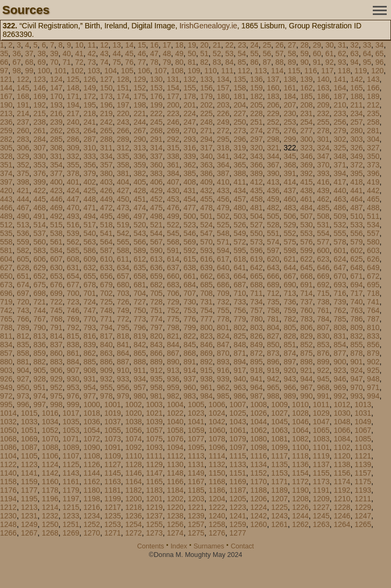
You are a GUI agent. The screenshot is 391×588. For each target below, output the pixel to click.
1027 (279, 413)
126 (90, 79)
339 (190, 156)
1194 (8, 499)
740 (356, 302)
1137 (321, 464)
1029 (321, 413)
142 (356, 79)
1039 (155, 422)
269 (173, 131)
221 (140, 113)
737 (307, 302)
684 (190, 285)
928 (39, 379)
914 (190, 370)
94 (355, 62)
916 (223, 370)
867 (173, 353)
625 (356, 259)
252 (273, 122)
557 (373, 233)
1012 (342, 404)
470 (73, 208)
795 (123, 327)
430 (173, 190)
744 (39, 310)
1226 (300, 507)
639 (206, 268)
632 (90, 268)
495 (106, 216)
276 (290, 131)
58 (292, 54)
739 (340, 302)
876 (323, 353)
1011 (321, 404)
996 (23, 404)
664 (240, 276)
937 (190, 379)
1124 (50, 464)
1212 (8, 507)
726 (123, 302)
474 (140, 208)
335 (123, 156)
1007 (238, 404)
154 (173, 88)
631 (73, 268)
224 (190, 113)
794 (106, 327)
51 (205, 54)
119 (361, 71)
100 (44, 71)
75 (117, 62)
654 (73, 276)
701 (90, 293)
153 (156, 88)
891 (190, 362)
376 (39, 173)
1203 (196, 499)
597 (273, 250)
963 (240, 387)
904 (23, 370)
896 (273, 362)
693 (340, 285)
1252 (92, 524)
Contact (242, 546)
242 (106, 122)
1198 (92, 499)
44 (117, 54)
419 (373, 182)
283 (23, 139)
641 (240, 268)
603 (373, 250)
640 (223, 268)
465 (373, 199)
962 (223, 387)
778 (223, 319)
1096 (217, 447)
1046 (300, 422)
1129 (155, 464)
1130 (175, 464)
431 (190, 190)
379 (90, 173)
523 (190, 225)
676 (56, 285)
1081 (279, 439)
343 (256, 156)
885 (90, 362)
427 (123, 190)
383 (156, 173)
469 (56, 208)
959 (173, 387)
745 (56, 310)
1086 (8, 447)
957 (140, 387)
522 (173, 225)
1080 (258, 439)
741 (373, 302)
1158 (8, 482)
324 (323, 148)
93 (342, 62)
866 (156, 353)
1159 (29, 482)
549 (240, 233)
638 (190, 268)
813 (39, 336)
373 (373, 165)
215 (39, 113)
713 (290, 293)
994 (373, 396)
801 (223, 327)
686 (223, 285)
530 (307, 225)
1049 (363, 422)
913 (173, 370)
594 (223, 250)
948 (373, 379)
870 (223, 353)
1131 (196, 464)
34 (380, 45)
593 (206, 250)
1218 (134, 507)
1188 (258, 490)
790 (39, 327)
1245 (321, 516)
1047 (321, 422)
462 (323, 199)
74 (104, 62)
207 (290, 105)
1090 (92, 447)
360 (156, 165)
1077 (196, 439)
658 (140, 276)
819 (140, 336)
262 (56, 131)
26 (280, 45)
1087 (29, 447)
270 (190, 131)
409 (206, 182)
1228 (342, 507)
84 (229, 62)
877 (340, 353)
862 (90, 353)
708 (206, 293)
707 (190, 293)
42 (92, 54)
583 (39, 250)
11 (92, 45)
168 (23, 96)
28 (305, 45)
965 (273, 387)
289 (123, 139)
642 (256, 268)
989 (290, 396)
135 (240, 79)
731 (206, 302)
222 (156, 113)
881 (23, 362)
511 (373, 216)
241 (90, 122)
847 (223, 345)
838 (73, 345)
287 (90, 139)
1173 (321, 482)
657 (123, 276)
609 (90, 259)
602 (356, 250)
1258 (217, 524)
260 (23, 131)
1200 (134, 499)
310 (90, 148)
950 (23, 387)
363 (206, 165)
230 (290, 113)
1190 (300, 490)
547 (206, 233)
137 (273, 79)
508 (323, 216)
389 (256, 173)
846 (206, 345)
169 (39, 96)
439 (323, 190)
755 (223, 310)
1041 (196, 422)
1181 (113, 490)
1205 (238, 499)
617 (223, 259)
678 (90, 285)
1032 (8, 422)
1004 (175, 404)
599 (307, 250)
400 (56, 182)
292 (173, 139)
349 (356, 156)
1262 (300, 524)
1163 (113, 482)
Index (179, 546)
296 (240, 139)
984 (206, 396)
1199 (113, 499)
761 (323, 310)
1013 (363, 404)
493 (73, 216)
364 (223, 165)
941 (256, 379)
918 (256, 370)
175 (140, 96)
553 (307, 233)
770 (90, 319)
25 (267, 45)
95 (367, 62)
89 (292, 62)
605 (23, 259)
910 (123, 370)
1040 (175, 422)
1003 (155, 404)
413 (273, 182)
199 (156, 105)
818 (123, 336)
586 (90, 250)
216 (56, 113)
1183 (155, 490)
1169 (238, 482)
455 (206, 199)
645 (307, 268)
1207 (279, 499)
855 (356, 345)
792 (73, 327)
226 (223, 113)
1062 (258, 430)
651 (23, 276)
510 (356, 216)
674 (23, 285)
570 (206, 242)
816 (90, 336)
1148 (175, 473)
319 (240, 148)
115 (294, 71)
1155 (321, 473)
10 (79, 45)
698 (39, 293)
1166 (175, 482)
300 (307, 139)
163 (323, 88)
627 (6, 268)
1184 (175, 490)
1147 (155, 473)
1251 (71, 524)
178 (190, 96)
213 (6, 113)
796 (140, 327)
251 (256, 122)
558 (6, 242)
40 (67, 54)
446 (56, 199)
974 (39, 396)
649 (373, 268)
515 (56, 225)
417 (340, 182)
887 (123, 362)
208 (307, 105)
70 (54, 62)
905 (39, 370)
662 (206, 276)
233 (340, 113)
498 (156, 216)
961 (206, 387)
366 (256, 165)
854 (340, 345)
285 (56, 139)
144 (6, 88)
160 (273, 88)
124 (56, 79)
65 (380, 54)
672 (373, 276)
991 (323, 396)
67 (17, 62)
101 (60, 71)
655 (90, 276)
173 (106, 96)
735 (273, 302)
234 (356, 113)
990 (307, 396)
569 (190, 242)
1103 (363, 447)
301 (323, 139)
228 (256, 113)
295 (223, 139)
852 (307, 345)
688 (256, 285)
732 (223, 302)
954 (90, 387)
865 (140, 353)
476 (173, 208)
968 (323, 387)
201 (190, 105)
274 (256, 131)
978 (106, 396)
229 (273, 113)
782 (290, 319)
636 (156, 268)
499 (173, 216)
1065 (321, 430)
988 (273, 396)
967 (307, 387)
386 (206, 173)
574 (273, 242)
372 (356, 165)
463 (340, 199)
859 (39, 353)
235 (373, 113)
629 (39, 268)
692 (323, 285)
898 (307, 362)
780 (256, 319)
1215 (71, 507)
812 (23, 336)
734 (256, 302)
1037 (113, 422)
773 (140, 319)
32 (355, 45)
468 (39, 208)
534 (373, 225)
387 (223, 173)
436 (273, 190)
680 (123, 285)
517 (90, 225)
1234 (92, 516)
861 (73, 353)
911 (140, 370)
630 (56, 268)
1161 (71, 482)
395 (356, 173)
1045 (279, 422)
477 (190, 208)
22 (230, 45)
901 (356, 362)
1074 (134, 439)
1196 (50, 499)
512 (6, 225)
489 (6, 216)
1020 (134, 413)
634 (123, 268)
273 (240, 131)
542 (123, 233)
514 (39, 225)
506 (290, 216)
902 (373, 362)
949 (6, 387)
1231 (29, 516)
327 (373, 148)
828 (290, 336)
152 (140, 88)
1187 (238, 490)
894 (240, 362)
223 (173, 113)
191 (23, 105)
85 (242, 62)
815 (73, 336)
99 (29, 71)
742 (6, 310)
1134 (258, 464)
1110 (134, 456)
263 (73, 131)
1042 (217, 422)
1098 (258, 447)
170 (56, 96)
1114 (217, 456)
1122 (8, 464)
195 (90, 105)
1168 (217, 482)
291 (156, 139)
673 (6, 285)
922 (323, 370)
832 (356, 336)
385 (190, 173)
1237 (155, 516)
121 (6, 79)
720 (23, 302)
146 (39, 88)
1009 (279, 404)
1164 (134, 482)
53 (229, 54)
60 (317, 54)
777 (206, 319)
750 (140, 310)
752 (173, 310)
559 (23, 242)
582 (23, 250)
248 (206, 122)
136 (256, 79)
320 (256, 148)
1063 (279, 430)
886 (106, 362)
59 (305, 54)
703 (123, 293)
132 (190, 79)
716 (340, 293)
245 (156, 122)
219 (106, 113)
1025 (238, 413)
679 (106, 285)
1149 (196, 473)
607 (56, 259)
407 (173, 182)
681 (140, 285)
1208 (300, 499)
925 (373, 370)
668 (307, 276)
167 (6, 96)
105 (127, 71)
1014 (8, 413)
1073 (113, 439)
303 (356, 139)
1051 (29, 430)
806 (307, 327)
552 (290, 233)
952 (56, 387)
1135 (279, 464)
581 (6, 250)
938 (206, 379)
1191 (321, 490)
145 (23, 88)
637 (173, 268)
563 (90, 242)
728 (156, 302)
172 (90, 96)
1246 (342, 516)
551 (273, 233)
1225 (279, 507)
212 (373, 105)
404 (123, 182)
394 (340, 173)
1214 (50, 507)
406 (156, 182)
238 (39, 122)
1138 (342, 464)
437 (290, 190)
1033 (29, 422)
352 (23, 165)
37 (29, 54)
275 (273, 131)
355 (73, 165)
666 (273, 276)
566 (140, 242)
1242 (258, 516)
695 (373, 285)
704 (140, 293)
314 (156, 148)
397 (6, 182)
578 (340, 242)
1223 (238, 507)
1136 (300, 464)
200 (173, 105)
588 (123, 250)
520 (140, 225)
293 (190, 139)
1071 (71, 439)
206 (273, 105)
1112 (175, 456)
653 (56, 276)
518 (106, 225)
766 (23, 319)
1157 (363, 473)
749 (123, 310)
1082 (300, 439)
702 (106, 293)
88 (280, 62)
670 (340, 276)
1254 (134, 524)
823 (206, 336)
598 (290, 250)
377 (56, 173)
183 (273, 96)
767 (39, 319)
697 (23, 293)
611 (123, 259)
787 (373, 319)
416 (323, 182)
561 (56, 242)
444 (23, 199)
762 (340, 310)
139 (307, 79)
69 (42, 62)
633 (106, 268)
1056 (134, 430)
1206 (258, 499)
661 (190, 276)
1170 (258, 482)
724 (90, 302)
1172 (300, 482)
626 (373, 259)
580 (373, 242)
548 (223, 233)
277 (307, 131)
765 (6, 319)
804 (273, 327)
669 (323, 276)
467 (23, 208)
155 (190, 88)
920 (290, 370)
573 (256, 242)
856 (373, 345)
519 (123, 225)
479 (223, 208)
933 (123, 379)
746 (73, 310)
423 (56, 190)
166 (373, 88)
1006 (217, 404)
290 (140, 139)
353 (39, 165)
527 (256, 225)
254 (307, 122)
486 (340, 208)
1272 (134, 533)
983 (190, 396)
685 (206, 285)
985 (223, 396)
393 (323, 173)
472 (106, 208)
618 (240, 259)
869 (206, 353)
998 (56, 404)
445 (39, 199)
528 (273, 225)
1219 (155, 507)
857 (6, 353)
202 (206, 105)
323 (307, 148)
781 (273, 319)
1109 (113, 456)
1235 (113, 516)
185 (307, 96)
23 (242, 45)
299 (290, 139)
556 (356, 233)
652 (39, 276)
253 (290, 122)
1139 (363, 464)
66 (4, 62)
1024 (217, 413)
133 (206, 79)
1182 (134, 490)
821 (173, 336)
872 (256, 353)
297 (256, 139)
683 (173, 285)
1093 (155, 447)
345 (290, 156)
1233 (71, 516)
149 (90, 88)
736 (290, 302)
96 (380, 62)
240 (73, 122)
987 (256, 396)
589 (140, 250)
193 (56, 105)
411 (240, 182)
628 (23, 268)
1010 (300, 404)
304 (373, 139)
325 (340, 148)
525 (223, 225)
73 (92, 62)
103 (94, 71)
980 (140, 396)
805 (290, 327)
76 (130, 62)
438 (307, 190)
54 (242, 54)
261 (39, 131)
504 (256, 216)
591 (173, 250)
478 (206, 208)
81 (192, 62)
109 (194, 71)
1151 (238, 473)
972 (6, 396)
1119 (321, 456)
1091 (113, 447)
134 (223, 79)
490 (23, 216)
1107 (71, 456)
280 (356, 131)
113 (261, 71)
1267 (29, 533)
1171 (279, 482)
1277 (238, 533)
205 (256, 105)
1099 (279, 447)
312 (123, 148)
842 (140, 345)
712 (273, 293)
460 (290, 199)
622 (307, 259)
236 (6, 122)
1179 (71, 490)
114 (277, 71)
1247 (363, 516)
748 (106, 310)
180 (223, 96)
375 (23, 173)
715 (323, 293)
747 (90, 310)
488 (373, 208)
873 (273, 353)
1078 (217, 439)
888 (140, 362)
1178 (50, 490)
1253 (113, 524)
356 (90, 165)
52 (217, 54)
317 (206, 148)
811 (6, 336)
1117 (279, 456)
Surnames (209, 546)
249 (223, 122)
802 (240, 327)
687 (240, 285)
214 (23, 113)
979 (123, 396)
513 (23, 225)
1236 (134, 516)
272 (223, 131)
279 (340, 131)
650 (6, 276)
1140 (8, 473)
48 (167, 54)
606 (39, 259)
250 (240, 122)
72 (79, 62)
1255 (155, 524)
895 (256, 362)
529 (290, 225)
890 (173, 362)
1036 (92, 422)
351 (6, 165)
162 (307, 88)
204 (240, 105)
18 (179, 45)
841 (123, 345)
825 (240, 336)
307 (39, 148)
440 (340, 190)
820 (156, 336)
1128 (134, 464)
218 (90, 113)
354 (56, 165)
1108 (92, 456)
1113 (196, 456)
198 (140, 105)
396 (373, 173)
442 (373, 190)
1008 (258, 404)
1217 (113, 507)
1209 (321, 499)
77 (142, 62)
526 (240, 225)
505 (273, 216)
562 (73, 242)
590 (156, 250)
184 (290, 96)
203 (223, 105)
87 (267, 62)
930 (73, 379)
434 (240, 190)
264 (90, 131)
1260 (258, 524)
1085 (363, 439)
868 (190, 353)
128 (123, 79)
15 (142, 45)
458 (256, 199)
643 (273, 268)
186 (323, 96)
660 (173, 276)
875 (307, 353)
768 (56, 319)
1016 (50, 413)
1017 (71, 413)
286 (73, 139)
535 (6, 233)
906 (56, 370)
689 (273, 285)
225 (206, 113)
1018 (92, 413)
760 (307, 310)
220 (123, 113)
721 (39, 302)
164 (340, 88)
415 (307, 182)
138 (290, 79)
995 (6, 404)
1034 (50, 422)
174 (123, 96)
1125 (71, 464)
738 (323, 302)
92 (329, 62)
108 (177, 71)
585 (73, 250)
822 (190, 336)
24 (254, 45)
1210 (342, 499)
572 (240, 242)
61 (329, 54)
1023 (196, 413)
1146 (134, 473)
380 (106, 173)
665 (256, 276)
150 (106, 88)
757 (256, 310)
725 (106, 302)
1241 (238, 516)
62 (342, 54)
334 (106, 156)
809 (356, 327)
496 (123, 216)
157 (223, 88)
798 (173, 327)
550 (256, 233)
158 (240, 88)
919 (273, 370)
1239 (196, 516)
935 (156, 379)
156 (206, 88)
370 (323, 165)
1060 (217, 430)
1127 (113, 464)
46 (142, 54)
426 (106, 190)
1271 (113, 533)
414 (290, 182)
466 (6, 208)
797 (156, 327)
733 (240, 302)
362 (190, 165)
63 (355, 54)
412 (256, 182)
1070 (50, 439)
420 (6, 190)
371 (340, 165)
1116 (258, 456)
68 (29, 62)
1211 (363, 499)
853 (323, 345)
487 (356, 208)
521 (156, 225)
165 (356, 88)
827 (273, 336)
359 (140, 165)
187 (340, 96)
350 (373, 156)
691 (307, 285)
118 (344, 71)
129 (140, 79)
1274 (175, 533)
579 (356, 242)
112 (244, 71)
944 (307, 379)
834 (6, 345)
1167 (196, 482)
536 (23, 233)
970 (356, 387)
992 (340, 396)
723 (73, 302)
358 (123, 165)
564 (106, 242)
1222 (217, 507)
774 (156, 319)
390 (273, 173)
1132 (217, 464)
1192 (342, 490)
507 (307, 216)
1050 (8, 430)
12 (104, 45)
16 (154, 45)
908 (90, 370)
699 (56, 293)
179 (206, 96)
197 (123, 105)
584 (56, 250)
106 (144, 71)
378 (73, 173)
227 (240, 113)
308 (56, 148)
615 (190, 259)
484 (307, 208)
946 (340, 379)
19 (192, 45)
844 (173, 345)
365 (240, 165)
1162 (92, 482)
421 (23, 190)
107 (160, 71)
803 (256, 327)
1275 (196, 533)
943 (290, 379)
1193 (363, 490)
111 (227, 71)
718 (373, 293)
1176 (8, 490)
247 (190, 122)
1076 (175, 439)
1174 (342, 482)
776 (190, 319)
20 (205, 45)
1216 (92, 507)
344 (273, 156)
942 (273, 379)
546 (190, 233)
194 (73, 105)
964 (256, 387)
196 (106, 105)
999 (73, 404)
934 (140, 379)
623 (323, 259)
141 (340, 79)
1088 (50, 447)
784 (323, 319)
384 (173, 173)
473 (123, 208)
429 (156, 190)
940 (240, 379)
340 (206, 156)
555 (340, 233)
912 (156, 370)
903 (6, 370)
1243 (279, 516)
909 (106, 370)
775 (173, 319)
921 (307, 370)
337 (156, 156)
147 (56, 88)
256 (340, 122)
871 (240, 353)
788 (6, 327)
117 (327, 71)
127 (106, 79)
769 (73, 319)
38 (42, 54)
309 (73, 148)
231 (307, 113)
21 (217, 45)
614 (173, 259)
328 (6, 156)
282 (6, 139)
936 (173, 379)
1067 (363, 430)
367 (273, 165)
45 (130, 54)
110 (210, 71)
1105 (29, 456)
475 (156, 208)
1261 (279, 524)
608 (73, 259)
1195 (29, 499)
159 (256, 88)
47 (154, 54)
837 (56, 345)
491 (39, 216)
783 (307, 319)
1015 (29, 413)
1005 (196, 404)
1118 (300, 456)
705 (156, 293)
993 (356, 396)
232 (323, 113)
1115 (238, 456)
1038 (134, 422)
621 (290, 259)
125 (73, 79)
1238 (175, 516)
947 (356, 379)
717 (356, 293)
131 (173, 79)
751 (156, 310)
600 (323, 250)
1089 (71, 447)
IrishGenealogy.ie (208, 26)
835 (23, 345)
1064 (300, 430)
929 (56, 379)
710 (240, 293)
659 (156, 276)
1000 (92, 404)
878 (356, 353)
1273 (155, 533)
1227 (321, 507)
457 (240, 199)
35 (4, 54)
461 (307, 199)
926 (6, 379)
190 (6, 105)
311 (106, 148)
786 (356, 319)
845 (190, 345)
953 (73, 387)
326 (356, 148)
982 (173, 396)
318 (223, 148)
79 (167, 62)
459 (273, 199)
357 (106, 165)
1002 (134, 404)
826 (256, 336)
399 (39, 182)
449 (106, 199)
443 (6, 199)
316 (190, 148)
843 (156, 345)
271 (206, 131)
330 (39, 156)
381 (123, 173)
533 (356, 225)
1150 (217, 473)
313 (140, 148)
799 (190, 327)
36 (17, 54)
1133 (238, 464)
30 (329, 45)
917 (240, 370)
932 (106, 379)
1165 (155, 482)
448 (90, 199)
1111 (155, 456)
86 (254, 62)
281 (373, 131)
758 (273, 310)
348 (340, 156)
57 (280, 54)
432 (206, 190)
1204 (217, 499)
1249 (29, 524)
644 (290, 268)
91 (317, 62)
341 (223, 156)
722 (56, 302)
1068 (8, 439)
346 (307, 156)
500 (190, 216)
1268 (50, 533)
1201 (155, 499)
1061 (238, 430)
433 (223, 190)
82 (205, 62)
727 (140, 302)
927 (23, 379)
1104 (8, 456)
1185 (196, 490)
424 (73, 190)
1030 (342, 413)
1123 (29, 464)
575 (290, 242)
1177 (29, 490)
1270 (92, 533)
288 (106, 139)
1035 (71, 422)
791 (56, 327)
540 (90, 233)
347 (323, 156)
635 (140, 268)
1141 (29, 473)
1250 (50, 524)
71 (67, 62)
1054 (92, 430)
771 (106, 319)
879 (373, 353)
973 (23, 396)
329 (23, 156)
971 (373, 387)
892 (206, 362)
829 (307, 336)
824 (223, 336)
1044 (258, 422)
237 (23, 122)
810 (373, 327)
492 (56, 216)
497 (140, 216)
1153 (279, 473)
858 (23, 353)
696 (6, 293)
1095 (196, 447)
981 (156, 396)
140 (323, 79)
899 (323, 362)
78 (154, 62)
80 (179, 62)
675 (39, 285)
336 (140, 156)
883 (56, 362)
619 (256, 259)
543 (140, 233)
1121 (363, 456)
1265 (363, 524)
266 (123, 131)
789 (23, 327)
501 (206, 216)
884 (73, 362)
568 (173, 242)
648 (356, 268)
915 (206, 370)
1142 (50, 473)
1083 (321, 439)
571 (223, 242)
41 (79, 54)
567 (156, 242)
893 (223, 362)
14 (130, 45)
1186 (217, 490)
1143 (71, 473)
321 (273, 148)
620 (273, 259)
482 (273, 208)
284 (39, 139)
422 (39, 190)
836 (39, 345)
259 (6, 131)
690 (290, 285)
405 (140, 182)
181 (240, 96)
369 (307, 165)
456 (223, 199)
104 (111, 71)
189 (373, 96)
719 (6, 302)
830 (323, 336)
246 (173, 122)
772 (123, 319)
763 (356, 310)
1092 (134, 447)
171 (73, 96)
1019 (113, 413)
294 (206, 139)
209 (323, 105)
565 (123, 242)
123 (39, 79)
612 (140, 259)
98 (17, 71)
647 (340, 268)
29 (317, 45)
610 (106, 259)
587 (106, 250)
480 (240, 208)
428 (140, 190)
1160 (50, 482)
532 (340, 225)
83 (217, 62)
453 (173, 199)
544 (156, 233)
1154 (300, 473)
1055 (113, 430)
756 (240, 310)
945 (323, 379)
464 (356, 199)
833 (373, 336)
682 (156, 285)
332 (73, 156)
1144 (92, 473)
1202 (175, 499)
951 (39, 387)
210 (340, 105)
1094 (175, 447)
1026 (258, 413)
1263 (321, 524)
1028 (300, 413)
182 (256, 96)
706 (173, 293)
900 (340, 362)
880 (6, 362)
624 (340, 259)
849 (256, 345)
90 (305, 62)
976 (73, 396)
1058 (175, 430)
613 (156, 259)
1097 (238, 447)
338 (173, 156)
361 (173, 165)
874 (290, 353)
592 (190, 250)
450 (123, 199)
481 (256, 208)
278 (323, 131)
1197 (71, 499)
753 (190, 310)
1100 (300, 447)
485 (323, 208)
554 (323, 233)
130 (156, 79)
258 (373, 122)
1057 (155, 430)
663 (223, 276)
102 (77, 71)
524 (206, 225)
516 (73, 225)
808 (340, 327)
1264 (342, 524)
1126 (92, 464)
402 (90, 182)
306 (23, 148)
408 (190, 182)
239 (56, 122)
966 (290, 387)
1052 (50, 430)
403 (106, 182)
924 (356, 370)
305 (6, 148)
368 (290, 165)
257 (356, 122)
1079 (238, 439)
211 (356, 105)
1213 (29, 507)
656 (106, 276)
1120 (342, 456)
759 (290, 310)
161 (290, 88)
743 (23, 310)
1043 (238, 422)
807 (323, 327)
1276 (217, 533)
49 (179, 54)
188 (356, 96)
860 (56, 353)
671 (356, 276)
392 (307, 173)
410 (223, 182)
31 (342, 45)
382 (140, 173)
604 (6, 259)
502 (223, 216)
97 (4, 71)
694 (356, 285)
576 (307, 242)
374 (6, 173)
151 (123, 88)
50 (192, 54)
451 (140, 199)
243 (123, 122)
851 (290, 345)
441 (356, 190)
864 (123, 353)
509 (340, 216)
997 (39, 404)
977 (90, 396)
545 (173, 233)
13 (117, 45)
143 (373, 79)
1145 (113, 473)
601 (340, 250)
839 (90, 345)
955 (106, 387)
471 (90, 208)
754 (206, 310)
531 (323, 225)
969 (340, 387)
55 (254, 54)
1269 (71, 533)
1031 (363, 413)
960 (190, 387)
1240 (217, 516)
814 (56, 336)
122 (23, 79)
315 (173, 148)
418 (356, 182)
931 (90, 379)
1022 (175, 413)
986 (240, 396)
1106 (50, 456)
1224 (258, 507)
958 (156, 387)
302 (340, 139)
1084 (342, 439)
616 (206, 259)
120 (377, 71)
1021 (155, 413)
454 (190, 199)
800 (206, 327)
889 (156, 362)
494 (90, 216)
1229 (363, 507)
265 (106, 131)
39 (54, 54)
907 (73, 370)
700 (73, 293)
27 (292, 45)
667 (290, 276)
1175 (363, 482)
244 (140, 122)
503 (240, 216)
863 (106, 353)
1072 (92, 439)
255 (323, 122)
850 (273, 345)
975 (56, 396)
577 (323, 242)
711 (256, 293)
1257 (196, 524)
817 (106, 336)
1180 (92, 490)
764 (373, 310)
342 (240, 156)
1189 (279, 490)
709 (223, 293)
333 (90, 156)
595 (240, 250)
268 (156, 131)
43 (104, 54)
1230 (8, 516)
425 (90, 190)
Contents (151, 546)
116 (310, 71)
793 (90, 327)
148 (73, 88)
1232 (50, 516)
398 (23, 182)
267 (140, 131)
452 (156, 199)
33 (367, 45)
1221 (196, 507)
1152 (258, 473)
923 (340, 370)
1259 (238, 524)
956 (123, 387)
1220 (175, 507)
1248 (8, 524)
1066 (342, 430)
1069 (29, 439)
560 (39, 242)
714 (307, 293)
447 (73, 199)
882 (39, 362)
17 (167, 45)
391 (290, 173)
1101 (321, 447)
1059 (196, 430)
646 (323, 268)
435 (256, 190)
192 (39, 105)
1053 (71, 430)
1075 (155, 439)
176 (156, 96)
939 (223, 379)
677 (73, 285)
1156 (342, 473)
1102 (342, 447)
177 (173, 96)
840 (106, 345)
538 (56, 233)
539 (73, 233)
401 (73, 182)
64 (367, 54)
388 (240, 173)
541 (106, 233)
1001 (113, 404)
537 (39, 233)
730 (190, 302)
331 (56, 156)
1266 (8, 533)
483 (290, 208)
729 (173, 302)
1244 (300, 516)
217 (73, 113)
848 (240, 345)
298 (273, 139)
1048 (342, 422)
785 (340, 319)
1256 (175, 524)
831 (340, 336)
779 (240, 319)
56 (267, 54)
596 (256, 250)
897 (290, 362)
